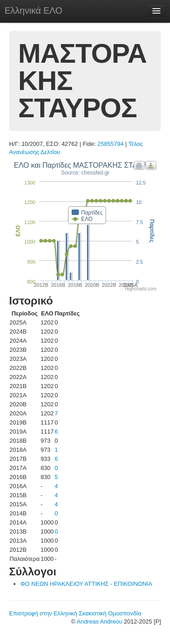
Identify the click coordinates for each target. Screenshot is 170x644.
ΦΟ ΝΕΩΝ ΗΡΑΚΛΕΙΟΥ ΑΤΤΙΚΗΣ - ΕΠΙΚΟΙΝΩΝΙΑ (86, 584)
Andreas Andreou (99, 622)
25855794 (111, 144)
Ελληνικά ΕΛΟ (34, 10)
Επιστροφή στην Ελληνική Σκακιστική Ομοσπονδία (75, 613)
